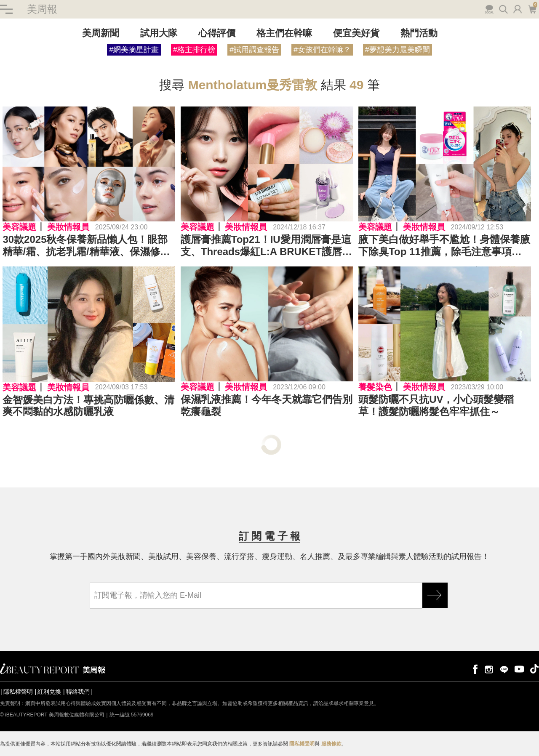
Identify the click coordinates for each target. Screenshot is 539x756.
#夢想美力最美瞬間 (398, 50)
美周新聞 (101, 33)
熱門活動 (419, 33)
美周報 (42, 9)
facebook (474, 669)
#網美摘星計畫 (134, 50)
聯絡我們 (78, 692)
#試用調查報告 (254, 50)
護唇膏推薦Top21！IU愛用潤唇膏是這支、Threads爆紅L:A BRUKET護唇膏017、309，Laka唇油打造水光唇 (266, 246)
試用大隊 (159, 33)
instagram (489, 669)
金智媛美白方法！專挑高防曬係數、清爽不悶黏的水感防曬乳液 (88, 406)
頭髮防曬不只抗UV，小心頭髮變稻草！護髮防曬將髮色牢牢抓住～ (436, 405)
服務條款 (331, 744)
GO (435, 595)
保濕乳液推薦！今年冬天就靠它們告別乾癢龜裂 (267, 405)
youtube (519, 669)
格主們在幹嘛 (284, 33)
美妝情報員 (68, 227)
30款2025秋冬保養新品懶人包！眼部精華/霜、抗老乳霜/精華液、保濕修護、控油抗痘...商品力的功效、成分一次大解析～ (88, 246)
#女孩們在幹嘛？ (322, 50)
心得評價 (217, 33)
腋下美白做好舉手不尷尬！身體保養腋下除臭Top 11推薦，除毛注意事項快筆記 (444, 246)
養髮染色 (375, 387)
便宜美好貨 (356, 33)
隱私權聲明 (18, 692)
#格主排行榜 (194, 50)
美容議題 (19, 227)
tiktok (534, 669)
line (504, 669)
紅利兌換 (49, 692)
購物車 (532, 8)
